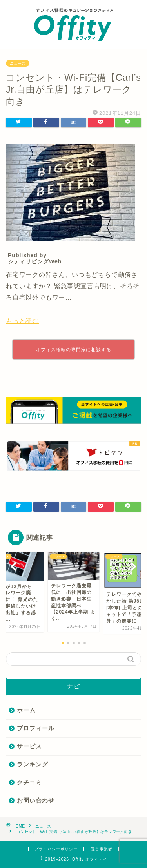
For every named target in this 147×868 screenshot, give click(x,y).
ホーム (26, 710)
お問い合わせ (36, 800)
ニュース (18, 63)
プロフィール (36, 728)
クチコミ (29, 782)
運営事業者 (102, 849)
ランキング (33, 764)
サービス (29, 746)
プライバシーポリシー (56, 849)
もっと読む (22, 321)
